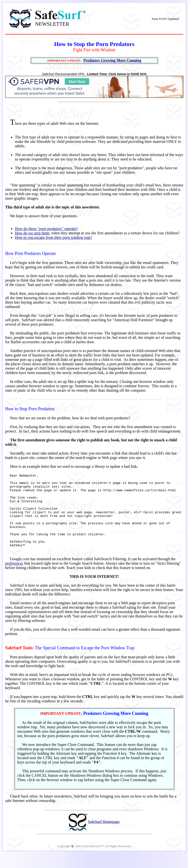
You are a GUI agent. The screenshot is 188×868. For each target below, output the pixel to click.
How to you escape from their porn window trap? (53, 237)
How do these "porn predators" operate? (46, 229)
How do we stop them (32, 233)
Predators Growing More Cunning (112, 60)
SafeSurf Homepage (104, 836)
